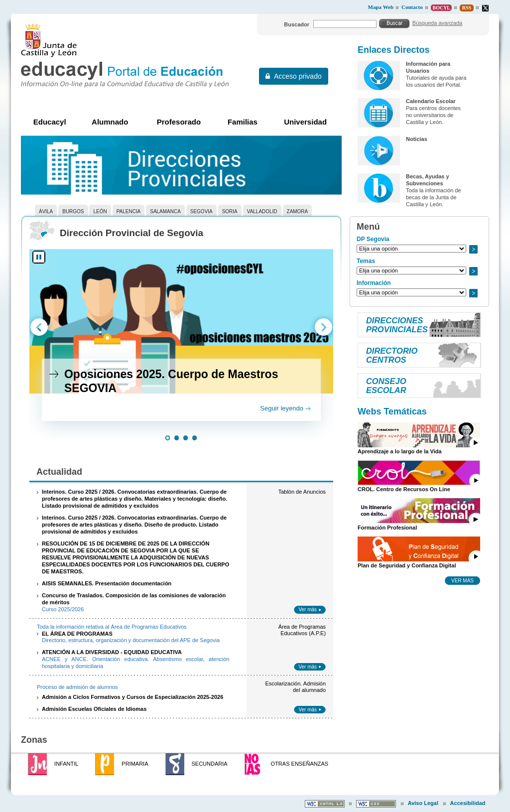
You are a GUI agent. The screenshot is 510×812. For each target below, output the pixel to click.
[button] (168, 439)
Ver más (308, 609)
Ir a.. (473, 249)
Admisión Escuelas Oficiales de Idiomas (94, 709)
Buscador (297, 24)
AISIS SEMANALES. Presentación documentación (107, 583)
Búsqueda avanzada (437, 23)
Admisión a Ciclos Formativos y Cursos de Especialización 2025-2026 (132, 697)
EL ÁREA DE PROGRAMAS (77, 634)
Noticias (417, 139)
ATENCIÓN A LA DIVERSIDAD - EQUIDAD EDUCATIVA (112, 652)
